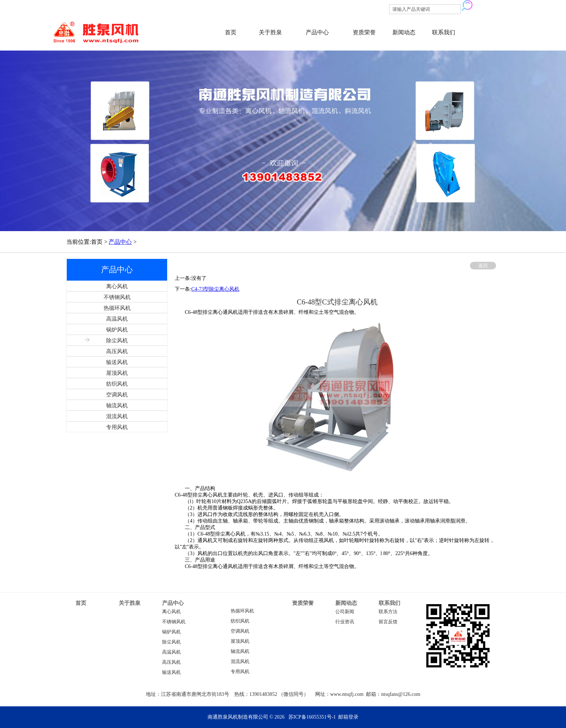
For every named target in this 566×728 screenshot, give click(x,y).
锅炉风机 (171, 632)
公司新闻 (345, 612)
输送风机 (171, 672)
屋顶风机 (240, 641)
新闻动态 (404, 32)
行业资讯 (345, 622)
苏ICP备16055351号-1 (312, 717)
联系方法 (388, 612)
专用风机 (240, 672)
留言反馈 (388, 622)
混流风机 (240, 662)
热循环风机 (242, 611)
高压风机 (171, 662)
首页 (231, 32)
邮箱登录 (348, 717)
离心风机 (171, 612)
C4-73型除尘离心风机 (215, 289)
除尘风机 (171, 642)
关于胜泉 (270, 32)
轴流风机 (240, 651)
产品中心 (317, 32)
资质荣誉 (364, 32)
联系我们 (444, 32)
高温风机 (171, 652)
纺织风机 (240, 621)
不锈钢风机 (174, 622)
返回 (483, 266)
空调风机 (240, 631)
